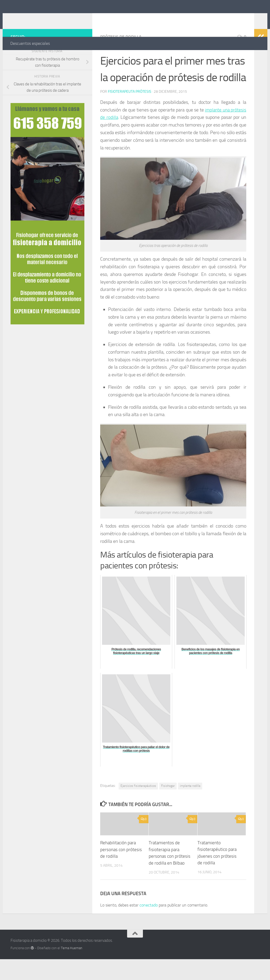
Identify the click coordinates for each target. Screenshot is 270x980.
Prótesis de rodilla (121, 58)
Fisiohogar (168, 807)
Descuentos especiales (30, 43)
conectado (149, 926)
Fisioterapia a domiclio (62, 18)
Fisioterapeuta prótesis (130, 113)
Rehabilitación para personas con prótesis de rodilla (121, 871)
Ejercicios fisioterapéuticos (138, 807)
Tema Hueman (72, 969)
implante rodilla (190, 807)
